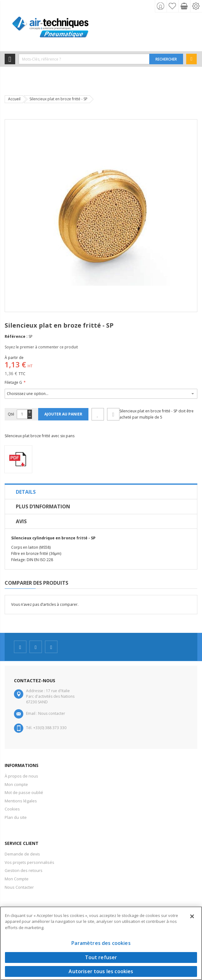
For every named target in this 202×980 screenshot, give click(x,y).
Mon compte (16, 784)
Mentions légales (21, 801)
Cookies (12, 809)
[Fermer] (192, 916)
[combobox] (84, 59)
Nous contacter (52, 713)
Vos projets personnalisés (29, 862)
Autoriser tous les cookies (101, 971)
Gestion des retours (24, 870)
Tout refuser (101, 957)
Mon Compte (17, 879)
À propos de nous (21, 776)
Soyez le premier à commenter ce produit (41, 347)
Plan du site (16, 817)
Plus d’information (43, 506)
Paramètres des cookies (101, 943)
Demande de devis (22, 854)
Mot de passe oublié (24, 792)
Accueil (14, 99)
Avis (21, 521)
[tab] (101, 492)
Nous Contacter (19, 887)
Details (26, 492)
